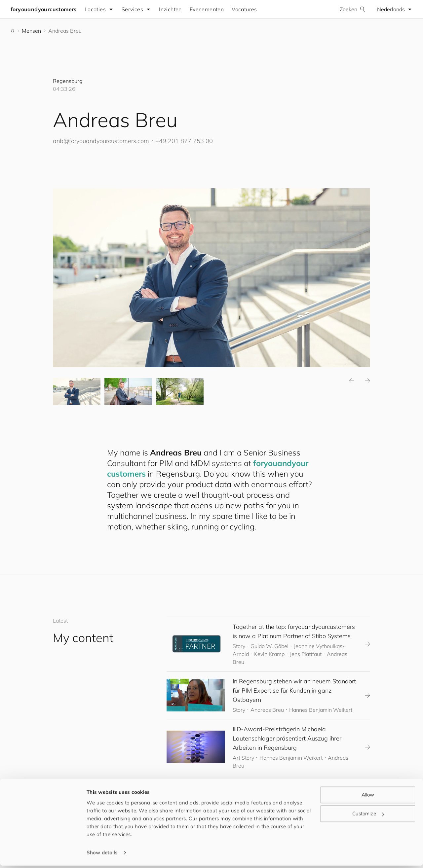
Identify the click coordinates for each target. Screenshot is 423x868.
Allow (368, 797)
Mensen (31, 31)
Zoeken (352, 9)
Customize (368, 816)
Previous (352, 381)
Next (367, 381)
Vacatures (244, 9)
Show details (102, 855)
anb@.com (101, 141)
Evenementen (207, 9)
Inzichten (170, 9)
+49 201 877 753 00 (184, 141)
